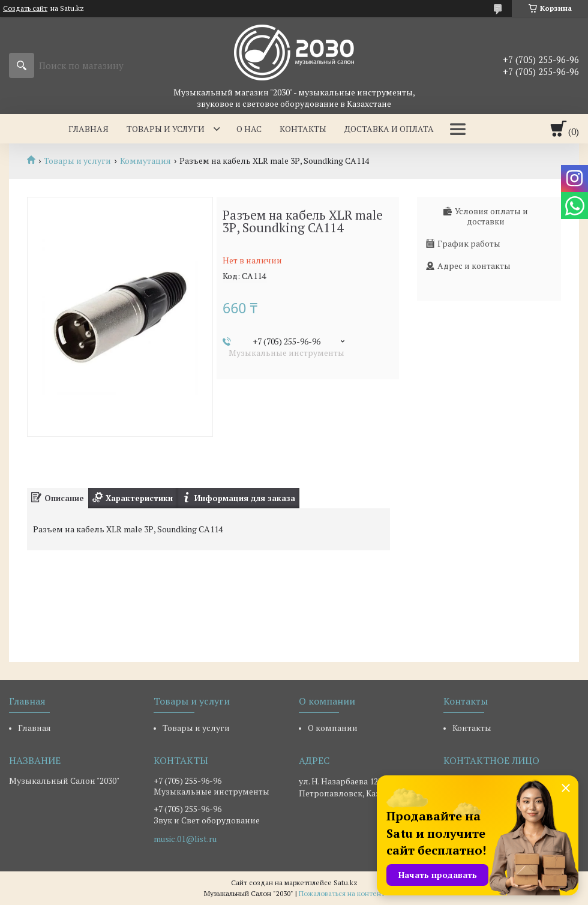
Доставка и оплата (389, 129)
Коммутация (145, 161)
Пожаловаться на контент (342, 893)
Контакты (303, 129)
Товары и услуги (166, 129)
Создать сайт (25, 8)
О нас (249, 129)
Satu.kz (346, 882)
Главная (88, 129)
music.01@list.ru (185, 839)
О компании (333, 728)
